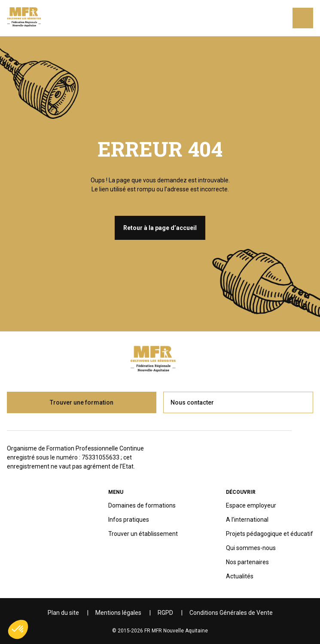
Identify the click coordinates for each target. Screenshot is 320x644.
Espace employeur (251, 505)
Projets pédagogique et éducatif (270, 534)
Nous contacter (192, 402)
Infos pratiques (129, 520)
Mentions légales (118, 613)
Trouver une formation (82, 402)
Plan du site (63, 613)
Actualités (240, 576)
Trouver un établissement (143, 534)
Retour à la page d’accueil (160, 228)
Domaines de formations (142, 505)
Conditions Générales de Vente (231, 613)
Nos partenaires (247, 562)
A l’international (247, 520)
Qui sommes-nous (251, 548)
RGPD (165, 613)
